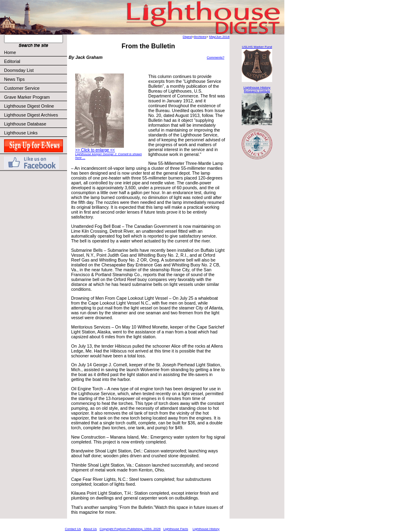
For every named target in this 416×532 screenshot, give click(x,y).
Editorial (35, 61)
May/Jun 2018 (219, 37)
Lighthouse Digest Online (29, 106)
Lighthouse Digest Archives (31, 115)
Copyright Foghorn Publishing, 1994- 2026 (130, 529)
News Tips (14, 79)
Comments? (216, 57)
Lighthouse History (206, 529)
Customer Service (35, 88)
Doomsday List (19, 70)
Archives (200, 37)
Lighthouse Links (21, 133)
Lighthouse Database (25, 124)
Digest (187, 37)
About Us (90, 529)
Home (10, 52)
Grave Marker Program (27, 97)
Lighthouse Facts (176, 529)
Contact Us (73, 529)
